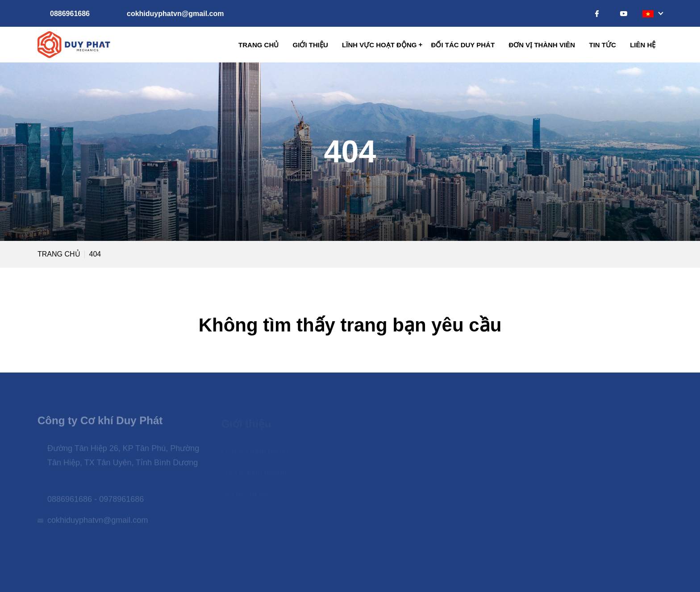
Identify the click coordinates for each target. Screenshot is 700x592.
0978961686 (121, 502)
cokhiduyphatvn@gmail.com (175, 14)
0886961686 (70, 14)
